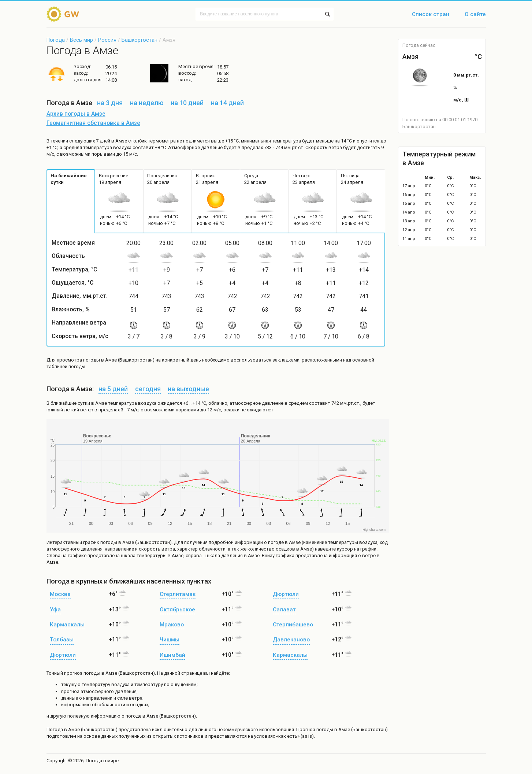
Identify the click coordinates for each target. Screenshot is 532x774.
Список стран (431, 15)
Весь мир (81, 40)
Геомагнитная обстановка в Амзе (93, 123)
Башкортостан (139, 40)
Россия (107, 40)
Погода (56, 40)
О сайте (475, 15)
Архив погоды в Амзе (76, 114)
